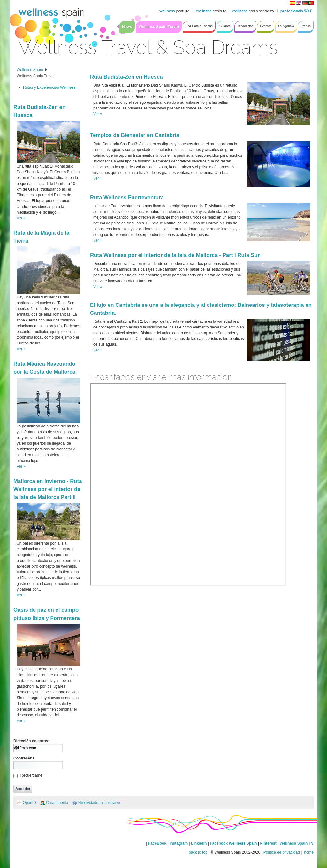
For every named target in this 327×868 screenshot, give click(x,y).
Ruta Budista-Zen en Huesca (126, 77)
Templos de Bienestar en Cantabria (135, 135)
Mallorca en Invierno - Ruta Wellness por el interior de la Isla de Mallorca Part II (48, 489)
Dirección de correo (31, 741)
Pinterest (269, 843)
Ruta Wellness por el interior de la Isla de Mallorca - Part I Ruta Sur (175, 255)
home (308, 852)
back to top (198, 852)
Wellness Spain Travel (36, 76)
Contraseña (24, 758)
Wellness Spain (30, 70)
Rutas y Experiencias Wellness (49, 87)
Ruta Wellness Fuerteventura (127, 197)
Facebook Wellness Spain (233, 843)
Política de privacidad (282, 852)
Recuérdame (31, 775)
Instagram (179, 843)
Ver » (21, 218)
